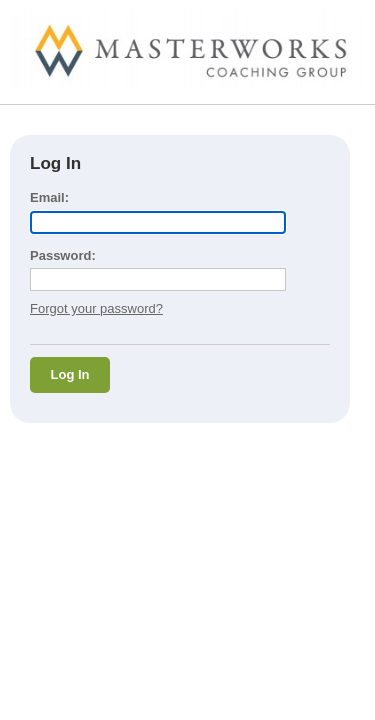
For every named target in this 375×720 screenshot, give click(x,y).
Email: (49, 197)
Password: (63, 255)
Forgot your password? (96, 308)
